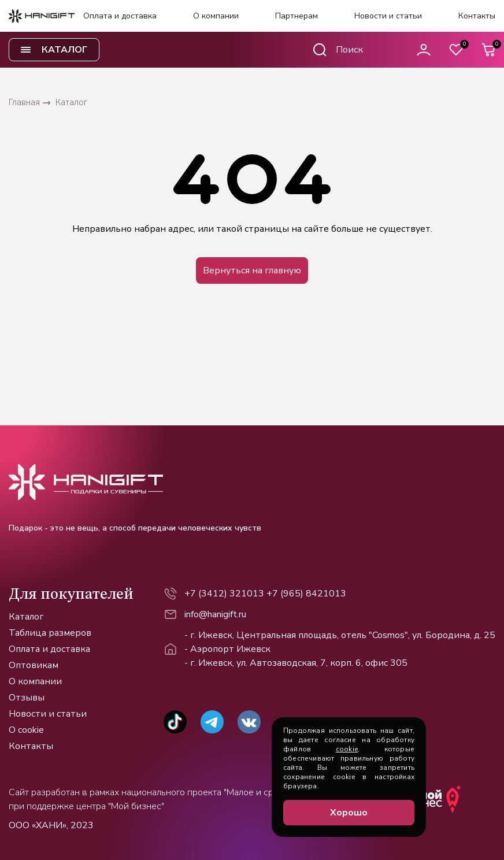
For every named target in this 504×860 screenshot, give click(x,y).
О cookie (26, 730)
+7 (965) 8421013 (306, 594)
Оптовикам (34, 665)
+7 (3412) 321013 (224, 594)
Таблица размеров (50, 633)
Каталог (26, 617)
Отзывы (27, 698)
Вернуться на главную (252, 270)
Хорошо (349, 813)
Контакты (477, 16)
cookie (347, 749)
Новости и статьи (388, 16)
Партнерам (297, 16)
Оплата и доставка (120, 16)
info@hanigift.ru (215, 614)
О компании (216, 16)
